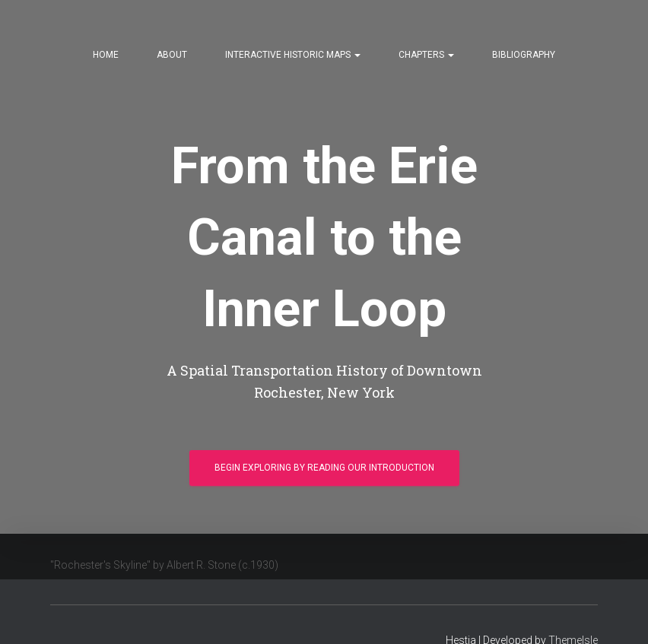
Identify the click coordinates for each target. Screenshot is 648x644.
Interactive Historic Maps (293, 55)
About (172, 55)
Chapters (426, 55)
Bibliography (524, 55)
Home (106, 55)
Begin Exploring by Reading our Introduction (324, 471)
